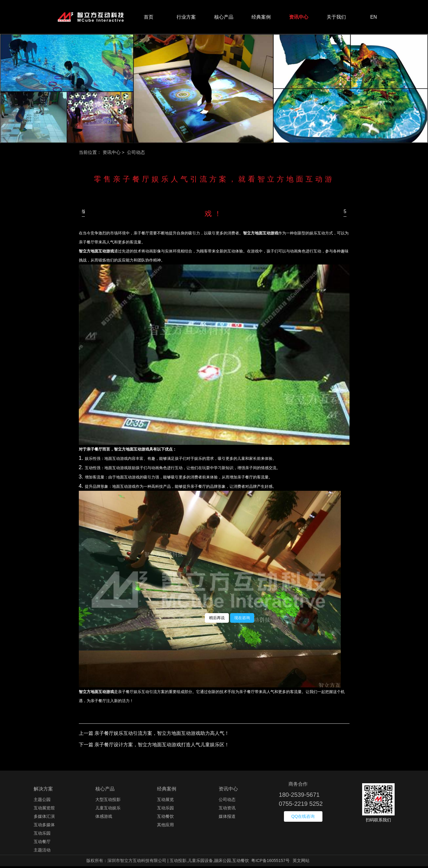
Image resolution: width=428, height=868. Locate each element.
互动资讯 (227, 810)
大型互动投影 (108, 801)
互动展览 (165, 801)
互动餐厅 (42, 843)
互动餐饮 (165, 818)
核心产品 (224, 18)
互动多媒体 (44, 827)
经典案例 (261, 18)
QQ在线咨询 (303, 818)
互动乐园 (42, 835)
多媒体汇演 (44, 818)
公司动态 (227, 801)
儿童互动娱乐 (108, 810)
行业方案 (186, 18)
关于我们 (336, 18)
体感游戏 (104, 818)
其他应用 (165, 827)
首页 (149, 18)
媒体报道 (227, 818)
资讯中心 (299, 18)
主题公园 (42, 801)
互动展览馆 (44, 810)
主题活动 (42, 852)
